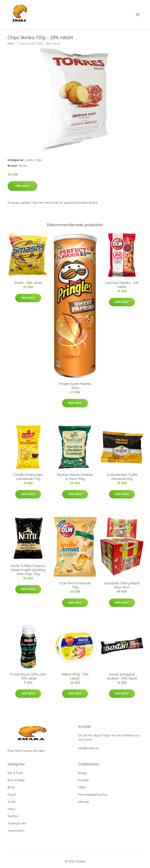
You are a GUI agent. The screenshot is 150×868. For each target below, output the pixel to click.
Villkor (82, 787)
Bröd (11, 787)
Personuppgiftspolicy (92, 794)
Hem (11, 44)
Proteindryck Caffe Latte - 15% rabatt (28, 676)
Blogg (82, 773)
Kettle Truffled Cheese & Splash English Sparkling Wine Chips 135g (28, 570)
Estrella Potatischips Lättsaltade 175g (28, 477)
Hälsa (11, 809)
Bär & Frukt (15, 773)
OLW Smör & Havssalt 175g (75, 585)
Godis (29, 160)
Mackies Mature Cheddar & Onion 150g (75, 477)
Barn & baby (16, 780)
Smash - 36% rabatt (28, 283)
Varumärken (16, 831)
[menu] (138, 15)
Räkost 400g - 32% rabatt (75, 676)
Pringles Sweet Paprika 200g (75, 386)
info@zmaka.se (88, 748)
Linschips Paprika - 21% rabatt (122, 285)
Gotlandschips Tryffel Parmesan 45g (122, 477)
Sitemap (83, 802)
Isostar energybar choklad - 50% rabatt (122, 676)
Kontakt (83, 780)
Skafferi (13, 816)
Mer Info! (22, 186)
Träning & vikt (17, 823)
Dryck (12, 794)
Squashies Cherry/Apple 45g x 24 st (122, 585)
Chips (38, 160)
